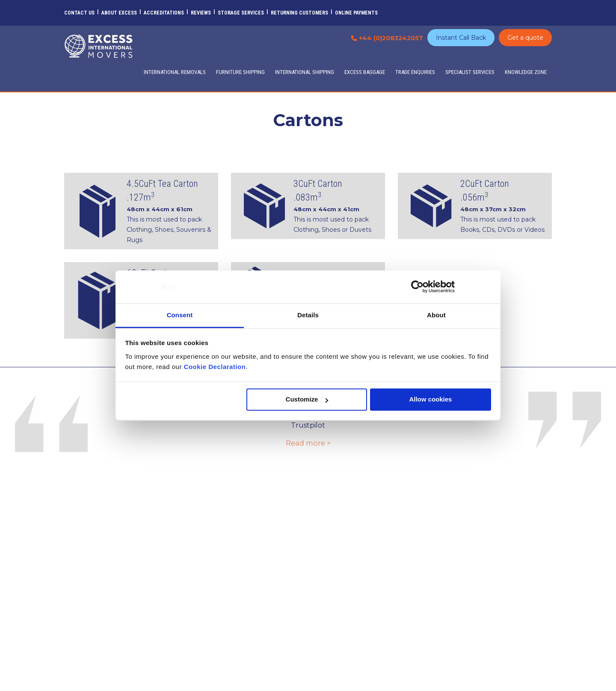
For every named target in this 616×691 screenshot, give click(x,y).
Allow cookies (430, 400)
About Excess (119, 13)
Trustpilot (308, 425)
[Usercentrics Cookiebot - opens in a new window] (417, 287)
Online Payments (356, 13)
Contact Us (79, 13)
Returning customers (299, 13)
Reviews (201, 13)
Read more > (308, 443)
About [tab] (436, 315)
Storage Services (241, 13)
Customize (307, 400)
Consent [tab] (180, 315)
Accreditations (164, 13)
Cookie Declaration (215, 367)
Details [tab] (308, 315)
